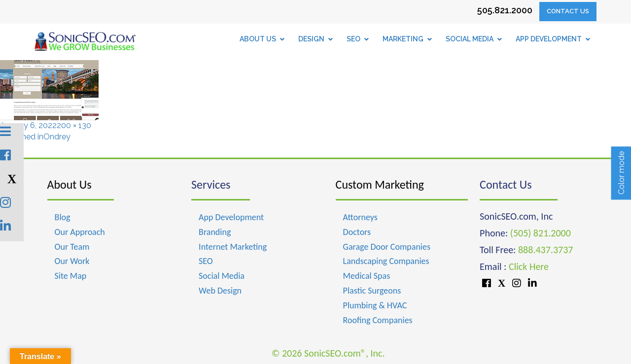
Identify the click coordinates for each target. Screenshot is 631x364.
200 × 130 (74, 125)
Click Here (529, 266)
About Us (70, 184)
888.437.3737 (545, 250)
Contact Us (568, 11)
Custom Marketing (380, 184)
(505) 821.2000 (541, 233)
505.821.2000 (505, 10)
